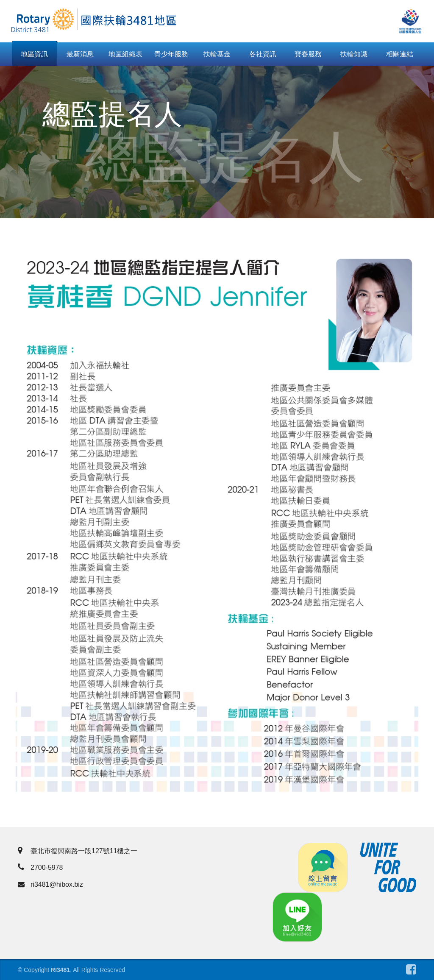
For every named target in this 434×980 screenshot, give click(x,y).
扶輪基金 (217, 54)
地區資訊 (34, 54)
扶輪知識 (354, 54)
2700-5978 (40, 867)
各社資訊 (263, 54)
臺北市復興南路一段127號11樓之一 (78, 851)
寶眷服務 (308, 54)
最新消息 (80, 54)
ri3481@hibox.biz (50, 884)
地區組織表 (125, 54)
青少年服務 (171, 54)
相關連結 (400, 54)
